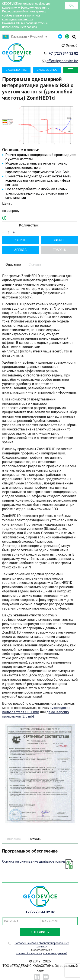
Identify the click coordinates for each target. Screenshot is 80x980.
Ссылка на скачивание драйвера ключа (34, 861)
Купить (20, 240)
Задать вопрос (16, 70)
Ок (71, 5)
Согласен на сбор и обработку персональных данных (41, 945)
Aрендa (20, 250)
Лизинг (60, 240)
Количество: (29, 225)
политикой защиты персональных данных (41, 953)
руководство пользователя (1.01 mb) (36, 710)
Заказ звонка (47, 70)
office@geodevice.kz (62, 61)
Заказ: (72, 45)
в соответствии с (42, 948)
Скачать (35, 264)
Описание (13, 264)
